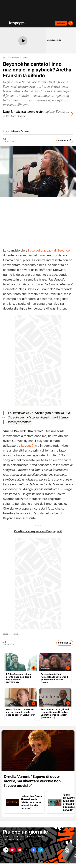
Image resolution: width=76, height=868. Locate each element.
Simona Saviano (21, 131)
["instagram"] (13, 850)
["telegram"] (41, 850)
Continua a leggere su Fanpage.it (38, 531)
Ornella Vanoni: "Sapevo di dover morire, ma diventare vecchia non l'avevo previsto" (32, 781)
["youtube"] (20, 850)
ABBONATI (61, 23)
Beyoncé (27, 446)
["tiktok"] (6, 850)
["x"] (27, 850)
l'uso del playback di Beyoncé (49, 250)
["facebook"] (34, 850)
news (16, 634)
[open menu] (3, 23)
